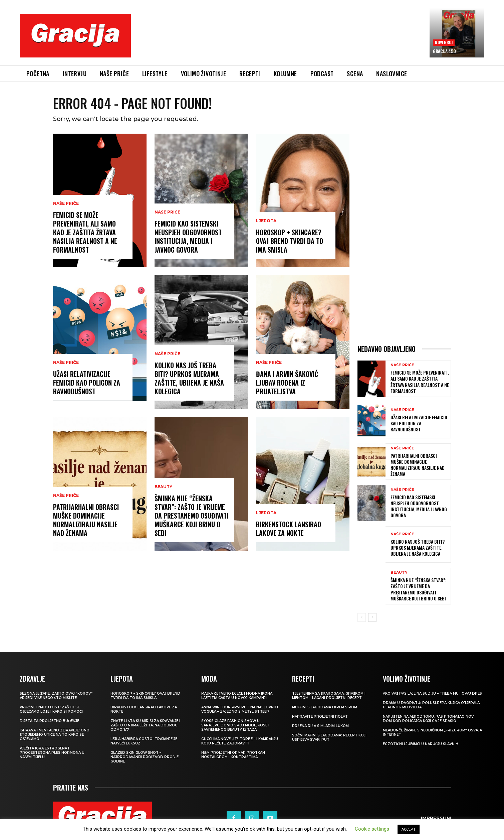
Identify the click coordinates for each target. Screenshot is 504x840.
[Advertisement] (280, 40)
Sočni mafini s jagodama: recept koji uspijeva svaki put (329, 738)
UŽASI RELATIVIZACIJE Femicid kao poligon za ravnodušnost (87, 383)
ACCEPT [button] (409, 829)
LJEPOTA (266, 221)
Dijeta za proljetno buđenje (49, 721)
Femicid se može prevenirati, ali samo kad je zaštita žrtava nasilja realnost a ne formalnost (85, 233)
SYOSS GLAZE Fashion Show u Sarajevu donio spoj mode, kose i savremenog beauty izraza (235, 726)
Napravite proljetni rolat (320, 717)
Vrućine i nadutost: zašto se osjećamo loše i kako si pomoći (51, 710)
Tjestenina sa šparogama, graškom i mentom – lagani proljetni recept (329, 696)
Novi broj (444, 42)
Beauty (163, 487)
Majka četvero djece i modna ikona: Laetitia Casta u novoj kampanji (237, 696)
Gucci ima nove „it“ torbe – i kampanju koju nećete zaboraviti (240, 741)
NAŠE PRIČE (66, 204)
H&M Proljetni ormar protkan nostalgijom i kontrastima (233, 755)
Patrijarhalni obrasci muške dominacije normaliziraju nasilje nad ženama (86, 520)
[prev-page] (362, 618)
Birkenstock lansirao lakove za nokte (289, 529)
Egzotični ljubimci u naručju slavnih (421, 744)
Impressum (436, 818)
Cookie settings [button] (372, 829)
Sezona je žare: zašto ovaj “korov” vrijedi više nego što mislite (56, 696)
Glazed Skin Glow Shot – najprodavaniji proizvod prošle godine (145, 757)
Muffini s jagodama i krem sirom (325, 708)
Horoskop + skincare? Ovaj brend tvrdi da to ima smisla (290, 241)
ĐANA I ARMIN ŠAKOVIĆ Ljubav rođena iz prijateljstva (287, 383)
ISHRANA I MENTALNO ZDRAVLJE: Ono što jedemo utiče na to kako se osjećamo (55, 735)
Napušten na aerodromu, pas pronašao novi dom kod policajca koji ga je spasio (429, 719)
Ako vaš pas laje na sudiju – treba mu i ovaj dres (432, 694)
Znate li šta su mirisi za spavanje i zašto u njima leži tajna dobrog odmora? (145, 726)
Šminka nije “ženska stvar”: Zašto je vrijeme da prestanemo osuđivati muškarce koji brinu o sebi (191, 516)
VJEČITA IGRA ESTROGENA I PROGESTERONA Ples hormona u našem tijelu (52, 753)
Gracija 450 (444, 51)
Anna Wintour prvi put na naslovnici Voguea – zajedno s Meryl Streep (240, 710)
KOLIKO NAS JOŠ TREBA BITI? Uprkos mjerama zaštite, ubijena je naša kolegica (189, 379)
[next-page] (372, 618)
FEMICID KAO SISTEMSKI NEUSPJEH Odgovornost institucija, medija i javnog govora (188, 237)
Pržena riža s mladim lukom (320, 726)
